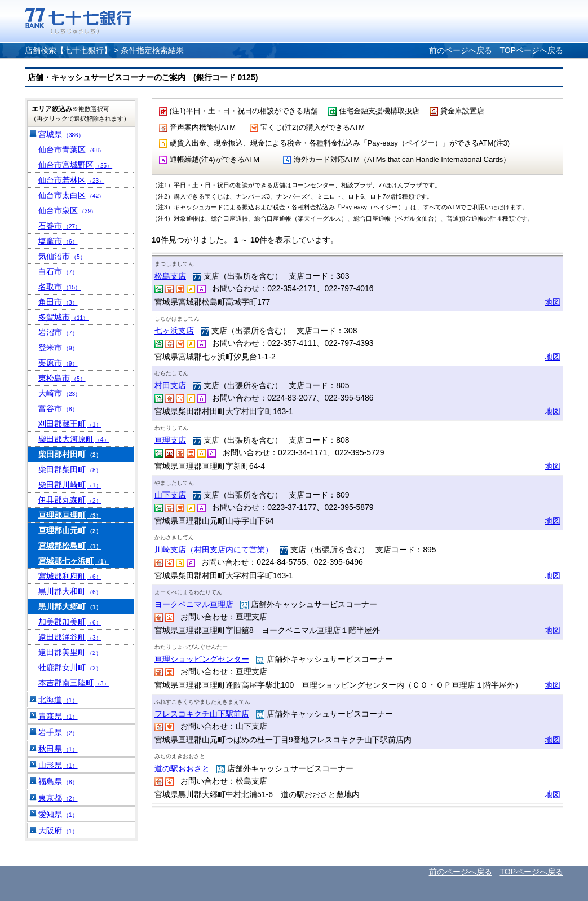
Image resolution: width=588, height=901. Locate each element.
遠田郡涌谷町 (70, 637)
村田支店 (170, 385)
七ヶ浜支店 (174, 331)
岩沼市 (58, 332)
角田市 (58, 302)
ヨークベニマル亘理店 (194, 604)
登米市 (58, 348)
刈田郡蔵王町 (70, 424)
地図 (552, 302)
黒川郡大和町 (70, 591)
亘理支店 (170, 440)
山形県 (58, 765)
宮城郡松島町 (70, 546)
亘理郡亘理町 (70, 515)
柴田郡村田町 (70, 454)
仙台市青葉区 (71, 150)
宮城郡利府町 (70, 576)
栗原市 (58, 363)
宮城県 (61, 134)
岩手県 (58, 732)
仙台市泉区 (67, 210)
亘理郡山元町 (70, 530)
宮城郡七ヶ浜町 (74, 561)
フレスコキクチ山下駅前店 (202, 714)
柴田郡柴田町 (70, 469)
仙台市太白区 (71, 195)
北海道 (58, 700)
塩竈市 (58, 241)
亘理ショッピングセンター (202, 659)
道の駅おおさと (182, 768)
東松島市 (62, 378)
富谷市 (58, 408)
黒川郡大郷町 (70, 606)
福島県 (58, 781)
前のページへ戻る (461, 50)
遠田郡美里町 (70, 652)
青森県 (58, 716)
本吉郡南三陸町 (74, 683)
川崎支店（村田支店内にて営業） (214, 550)
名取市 (59, 287)
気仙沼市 (62, 256)
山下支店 (170, 495)
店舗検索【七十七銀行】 (68, 50)
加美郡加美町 (70, 622)
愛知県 (58, 814)
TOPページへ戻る (531, 50)
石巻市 (59, 226)
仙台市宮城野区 (75, 165)
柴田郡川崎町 (70, 485)
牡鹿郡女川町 (70, 667)
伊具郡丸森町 (70, 500)
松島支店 (170, 276)
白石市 (58, 271)
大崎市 (59, 393)
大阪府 (58, 830)
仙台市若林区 (71, 180)
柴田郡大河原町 (74, 439)
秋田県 (58, 749)
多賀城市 (63, 317)
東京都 (58, 798)
